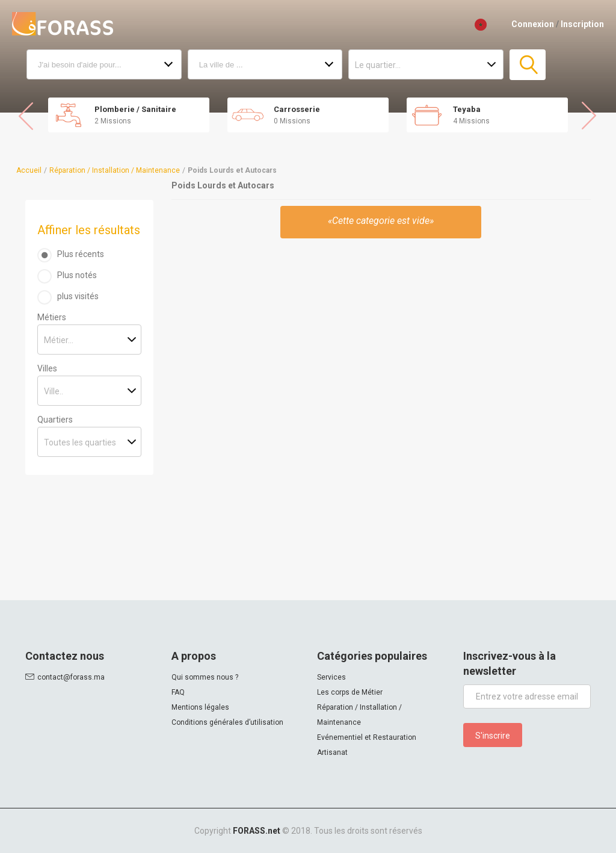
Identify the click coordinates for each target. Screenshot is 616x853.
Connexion (533, 24)
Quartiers (55, 420)
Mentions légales (200, 707)
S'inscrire (493, 736)
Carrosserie (297, 109)
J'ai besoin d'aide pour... (80, 65)
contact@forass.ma (71, 677)
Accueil (29, 170)
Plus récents (81, 254)
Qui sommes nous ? (205, 677)
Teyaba (467, 109)
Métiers (52, 317)
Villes (47, 368)
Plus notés (77, 275)
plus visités (78, 296)
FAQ (178, 692)
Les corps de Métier (350, 692)
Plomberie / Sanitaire (135, 109)
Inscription (582, 24)
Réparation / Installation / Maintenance (115, 170)
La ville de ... (221, 65)
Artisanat (332, 752)
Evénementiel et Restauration (367, 737)
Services (331, 677)
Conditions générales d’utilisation (227, 722)
